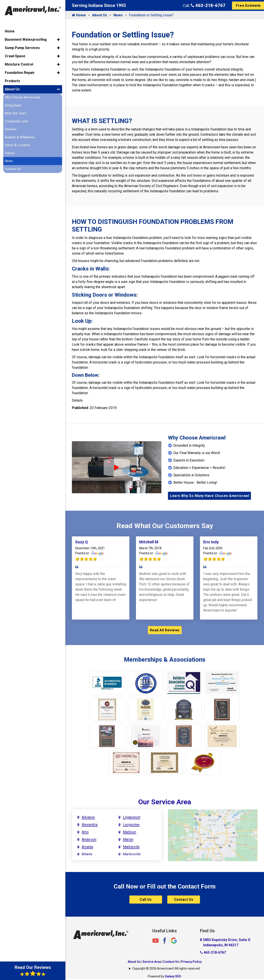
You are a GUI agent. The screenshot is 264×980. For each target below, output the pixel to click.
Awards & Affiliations (20, 137)
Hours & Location (17, 145)
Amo (85, 832)
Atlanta (87, 854)
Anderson (89, 839)
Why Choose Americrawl (22, 97)
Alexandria (90, 825)
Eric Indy (211, 542)
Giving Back (13, 105)
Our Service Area (165, 802)
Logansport (132, 817)
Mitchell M (149, 542)
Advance (88, 817)
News (118, 15)
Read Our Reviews (33, 971)
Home (79, 15)
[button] (58, 40)
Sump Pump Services (22, 48)
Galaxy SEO (173, 976)
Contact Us (184, 900)
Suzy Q (81, 542)
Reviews (11, 129)
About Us (100, 15)
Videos (10, 153)
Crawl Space (15, 56)
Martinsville (132, 854)
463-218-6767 (208, 5)
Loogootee (131, 825)
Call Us (146, 900)
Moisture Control (19, 64)
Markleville (131, 847)
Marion (128, 839)
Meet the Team (16, 113)
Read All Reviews (165, 630)
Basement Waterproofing (26, 40)
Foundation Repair (20, 73)
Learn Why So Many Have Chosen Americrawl (209, 496)
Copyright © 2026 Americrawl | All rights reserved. (166, 968)
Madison (129, 832)
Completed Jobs (17, 121)
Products (12, 81)
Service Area (152, 962)
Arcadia (87, 847)
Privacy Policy (191, 962)
